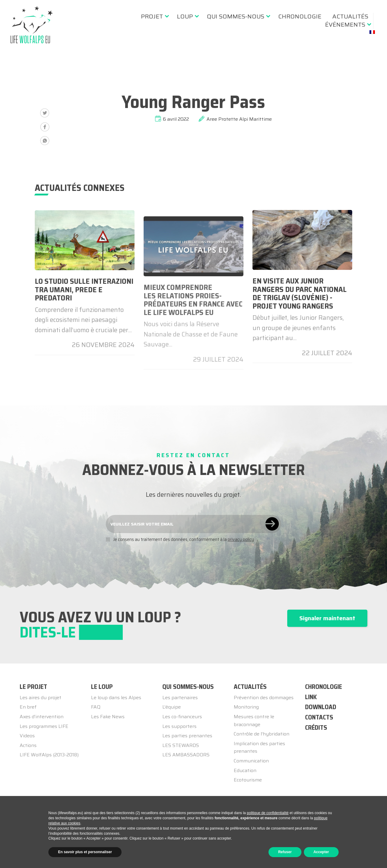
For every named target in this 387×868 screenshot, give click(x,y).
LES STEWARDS (181, 745)
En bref (28, 707)
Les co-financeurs (182, 717)
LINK (311, 697)
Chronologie (300, 16)
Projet (152, 16)
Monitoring (246, 707)
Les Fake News (108, 717)
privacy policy (241, 539)
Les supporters (179, 726)
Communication (251, 761)
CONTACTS (319, 717)
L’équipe (172, 707)
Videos (27, 736)
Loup (185, 16)
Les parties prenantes (187, 736)
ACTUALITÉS (350, 16)
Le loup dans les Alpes (116, 698)
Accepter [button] (321, 852)
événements (345, 25)
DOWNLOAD (321, 707)
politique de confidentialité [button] (268, 813)
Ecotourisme (248, 780)
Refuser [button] (285, 852)
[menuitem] (153, 16)
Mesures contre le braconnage (254, 721)
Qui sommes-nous (236, 16)
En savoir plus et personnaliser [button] (85, 852)
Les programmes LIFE (44, 726)
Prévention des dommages (264, 698)
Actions (28, 745)
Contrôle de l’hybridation (262, 734)
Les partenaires (180, 698)
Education (245, 770)
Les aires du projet (41, 698)
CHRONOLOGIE (324, 687)
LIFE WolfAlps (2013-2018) (49, 755)
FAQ (96, 707)
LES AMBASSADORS (186, 755)
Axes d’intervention (42, 717)
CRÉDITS (316, 727)
